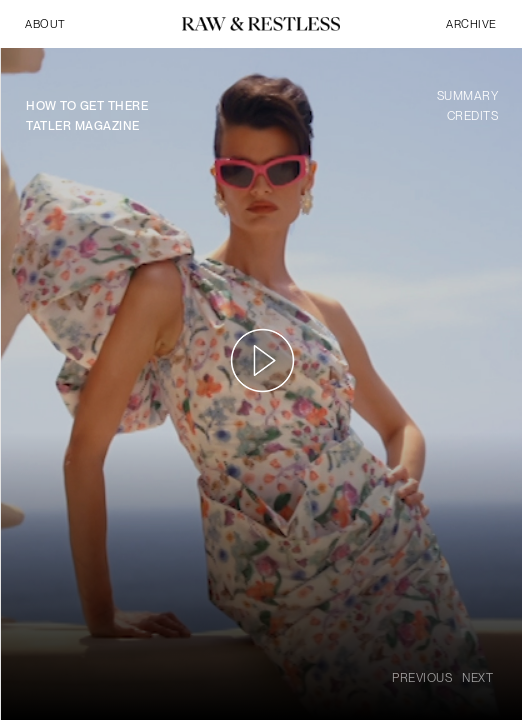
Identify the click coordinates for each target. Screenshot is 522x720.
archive (471, 24)
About (45, 24)
